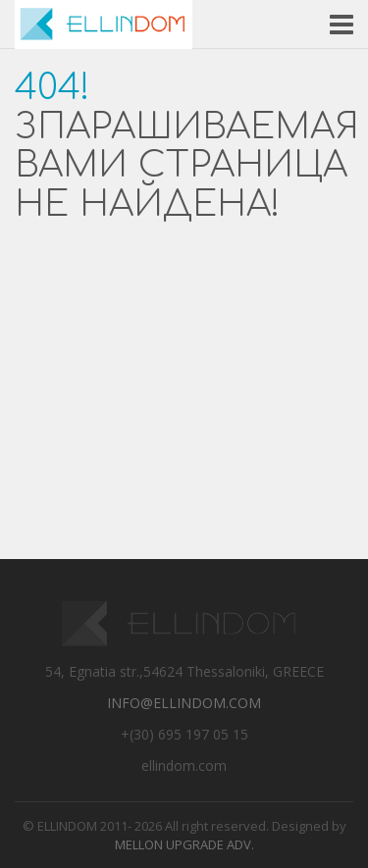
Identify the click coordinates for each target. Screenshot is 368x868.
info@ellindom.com (184, 703)
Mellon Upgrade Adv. (184, 844)
